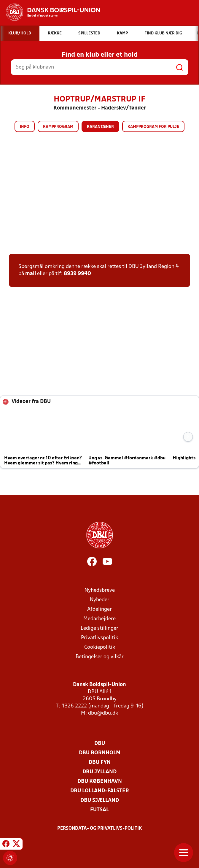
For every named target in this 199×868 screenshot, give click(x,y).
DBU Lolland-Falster (100, 791)
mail (31, 274)
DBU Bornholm (100, 753)
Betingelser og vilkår (100, 657)
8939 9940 (77, 274)
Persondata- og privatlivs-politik (100, 829)
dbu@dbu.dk (103, 713)
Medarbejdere (100, 619)
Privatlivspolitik (100, 638)
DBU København (100, 781)
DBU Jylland (100, 772)
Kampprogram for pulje (153, 127)
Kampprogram (58, 127)
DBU (100, 744)
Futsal (100, 810)
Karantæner (100, 127)
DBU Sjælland (100, 800)
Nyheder (100, 600)
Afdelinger (100, 609)
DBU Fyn (100, 763)
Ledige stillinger (100, 628)
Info (25, 127)
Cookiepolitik (100, 647)
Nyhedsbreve (100, 590)
